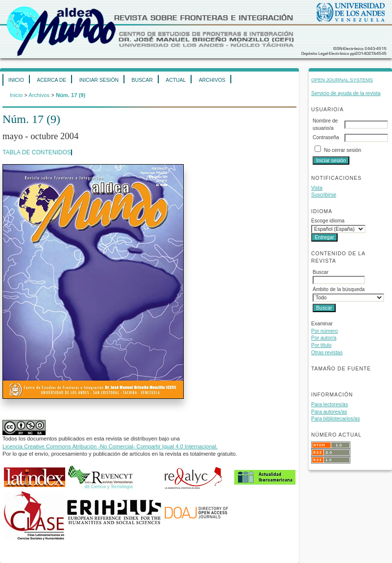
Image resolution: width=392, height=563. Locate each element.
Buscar (142, 80)
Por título (321, 345)
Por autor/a (324, 338)
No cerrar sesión (343, 150)
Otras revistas (327, 353)
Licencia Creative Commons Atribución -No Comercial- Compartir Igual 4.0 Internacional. (110, 446)
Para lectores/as (330, 404)
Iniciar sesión (99, 80)
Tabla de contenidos (37, 152)
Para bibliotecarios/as (335, 419)
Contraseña (326, 137)
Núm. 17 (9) (71, 95)
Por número (324, 331)
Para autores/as (329, 412)
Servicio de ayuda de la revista (346, 93)
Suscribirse (324, 195)
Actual (176, 80)
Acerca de (51, 80)
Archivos (212, 80)
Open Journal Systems (342, 80)
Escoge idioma (328, 221)
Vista (317, 188)
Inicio (16, 80)
